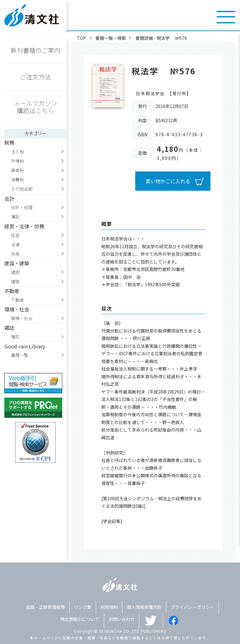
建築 (15, 282)
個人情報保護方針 (144, 607)
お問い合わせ (122, 619)
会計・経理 (22, 207)
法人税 (17, 152)
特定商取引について (80, 619)
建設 (15, 272)
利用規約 (109, 607)
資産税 (17, 170)
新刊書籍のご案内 (35, 50)
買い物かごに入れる (168, 181)
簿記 (15, 217)
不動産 (17, 300)
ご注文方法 (35, 77)
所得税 (17, 161)
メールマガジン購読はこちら (35, 107)
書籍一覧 (20, 355)
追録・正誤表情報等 (45, 607)
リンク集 (83, 607)
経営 (15, 235)
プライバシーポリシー (192, 607)
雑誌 (15, 337)
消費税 (17, 180)
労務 (15, 254)
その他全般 (22, 189)
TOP (81, 38)
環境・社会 (22, 318)
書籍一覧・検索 (111, 38)
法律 (15, 245)
